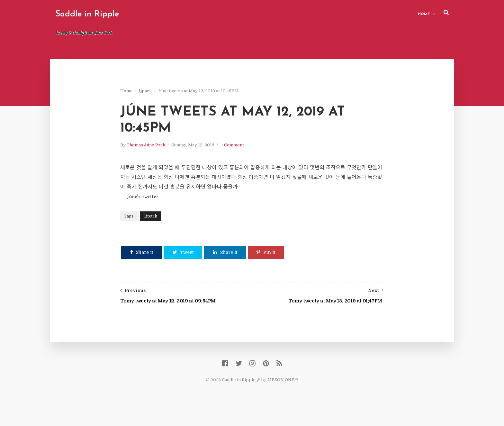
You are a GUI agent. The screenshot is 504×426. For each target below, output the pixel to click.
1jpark (160, 93)
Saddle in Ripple (99, 14)
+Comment (248, 152)
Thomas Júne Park (161, 152)
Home (412, 13)
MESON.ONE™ (283, 394)
